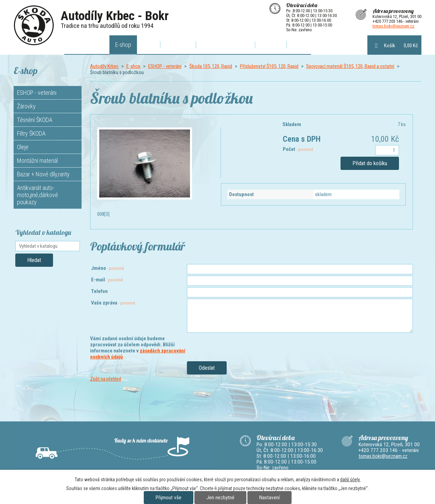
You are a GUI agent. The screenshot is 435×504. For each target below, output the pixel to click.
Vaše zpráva (113, 303)
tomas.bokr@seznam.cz (393, 26)
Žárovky (26, 106)
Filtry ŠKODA (31, 133)
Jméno (108, 268)
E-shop (123, 45)
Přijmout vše (169, 498)
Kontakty (271, 45)
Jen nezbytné (220, 498)
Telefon (99, 291)
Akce (149, 45)
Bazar (299, 45)
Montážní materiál (37, 161)
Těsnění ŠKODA (35, 120)
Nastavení (269, 498)
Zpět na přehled (106, 379)
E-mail (107, 280)
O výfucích (178, 45)
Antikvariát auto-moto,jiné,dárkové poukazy (38, 195)
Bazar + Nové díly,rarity (43, 174)
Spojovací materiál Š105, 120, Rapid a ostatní (350, 66)
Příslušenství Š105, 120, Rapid (269, 66)
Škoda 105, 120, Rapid (211, 66)
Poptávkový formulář (225, 45)
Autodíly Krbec (87, 45)
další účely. (350, 480)
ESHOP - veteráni (165, 66)
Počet (298, 149)
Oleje (23, 147)
